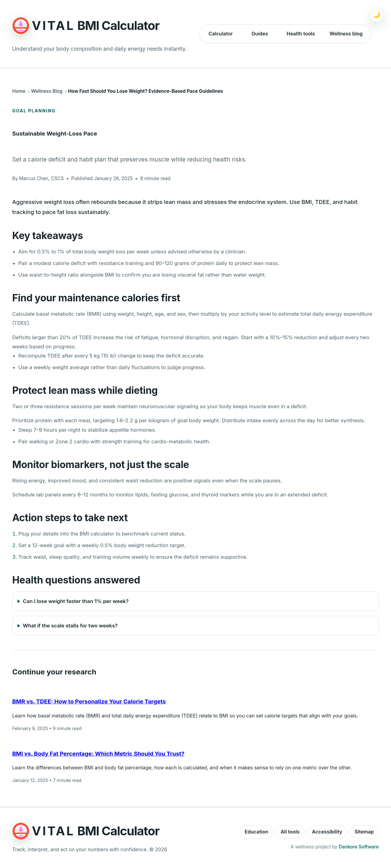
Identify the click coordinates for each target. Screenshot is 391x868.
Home (19, 91)
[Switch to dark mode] (376, 15)
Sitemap (364, 832)
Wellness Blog (47, 91)
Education (257, 832)
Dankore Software (359, 847)
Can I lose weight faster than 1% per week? (76, 601)
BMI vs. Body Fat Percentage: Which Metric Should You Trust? (98, 754)
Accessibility (327, 832)
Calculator (221, 34)
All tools (290, 832)
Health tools (301, 34)
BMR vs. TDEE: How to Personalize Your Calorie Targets (89, 701)
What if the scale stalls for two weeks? (70, 626)
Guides (260, 34)
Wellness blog (346, 34)
